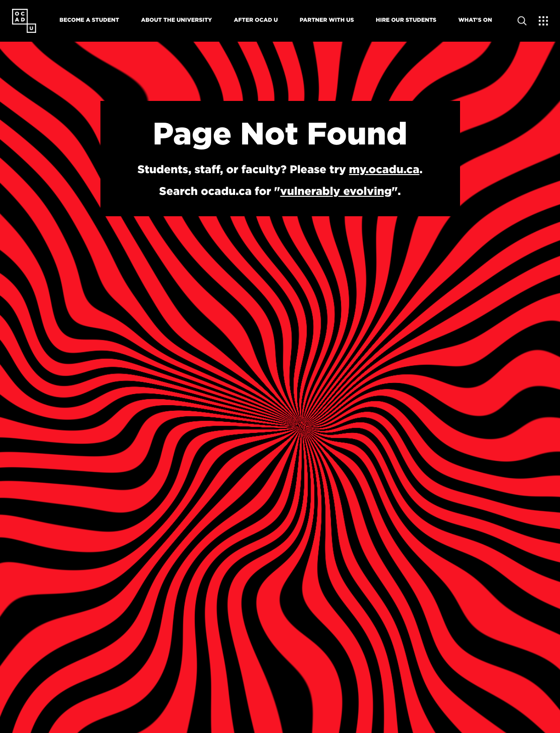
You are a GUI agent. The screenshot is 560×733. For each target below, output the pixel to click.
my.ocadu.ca (384, 169)
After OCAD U (256, 20)
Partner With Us (327, 20)
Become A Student (90, 20)
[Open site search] (522, 21)
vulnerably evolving (336, 191)
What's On (475, 20)
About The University (177, 20)
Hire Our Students (406, 20)
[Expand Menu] (543, 21)
